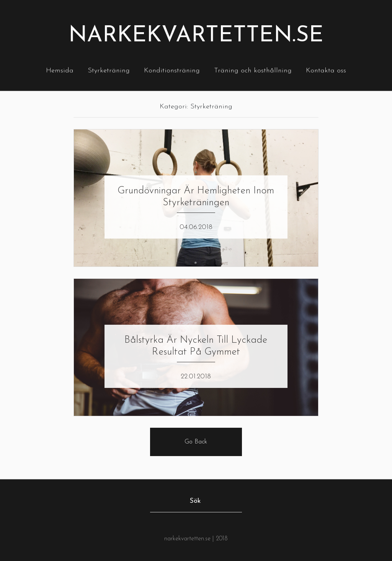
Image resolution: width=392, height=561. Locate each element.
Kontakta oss (326, 71)
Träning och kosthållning (253, 71)
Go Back (196, 442)
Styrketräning (109, 71)
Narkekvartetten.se (196, 36)
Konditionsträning (172, 71)
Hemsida (60, 71)
